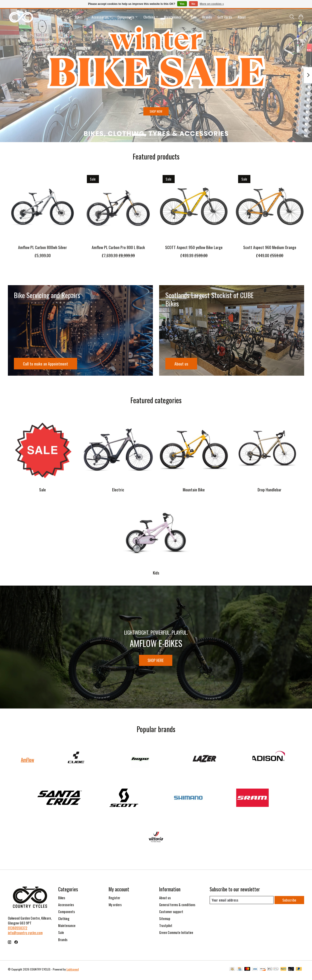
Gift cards (225, 17)
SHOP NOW (156, 109)
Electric (118, 490)
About (242, 17)
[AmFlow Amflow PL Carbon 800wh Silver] (43, 206)
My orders (115, 907)
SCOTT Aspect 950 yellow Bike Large (194, 247)
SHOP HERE (156, 661)
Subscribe (289, 902)
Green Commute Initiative (176, 935)
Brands (207, 17)
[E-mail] (241, 902)
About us (165, 900)
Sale (194, 17)
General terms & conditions (177, 907)
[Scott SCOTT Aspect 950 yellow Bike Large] (194, 206)
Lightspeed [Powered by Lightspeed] (73, 971)
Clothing (64, 921)
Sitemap (165, 921)
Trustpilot (166, 928)
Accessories (66, 907)
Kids (156, 573)
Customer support (171, 914)
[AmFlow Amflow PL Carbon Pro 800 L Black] (118, 206)
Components (66, 914)
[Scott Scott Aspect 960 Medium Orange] (269, 206)
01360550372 (18, 930)
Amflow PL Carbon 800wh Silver (43, 247)
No (193, 4)
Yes (182, 4)
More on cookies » (212, 4)
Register (114, 900)
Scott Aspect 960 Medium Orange (269, 247)
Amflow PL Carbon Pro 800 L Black (118, 247)
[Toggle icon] (292, 17)
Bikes (62, 900)
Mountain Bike (194, 490)
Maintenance (67, 928)
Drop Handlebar (269, 490)
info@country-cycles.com (25, 935)
